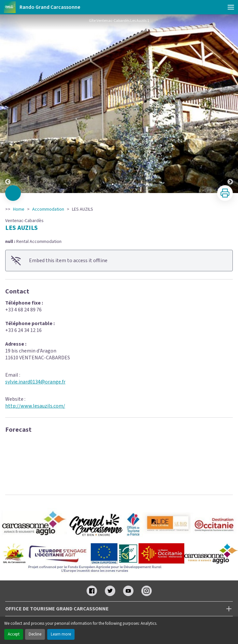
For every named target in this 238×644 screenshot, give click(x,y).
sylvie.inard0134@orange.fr (35, 382)
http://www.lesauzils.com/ (35, 406)
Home (19, 209)
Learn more (61, 634)
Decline (35, 634)
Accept (14, 634)
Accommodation (48, 209)
